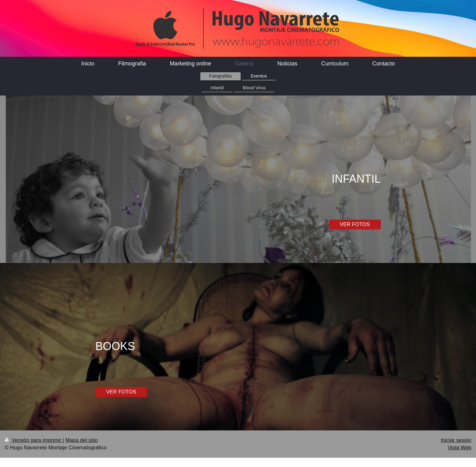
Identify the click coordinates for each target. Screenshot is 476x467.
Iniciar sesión (456, 440)
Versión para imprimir (34, 440)
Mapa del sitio (82, 440)
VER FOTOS (355, 224)
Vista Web (460, 448)
